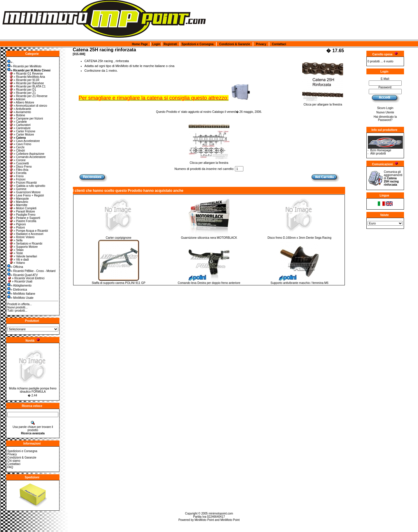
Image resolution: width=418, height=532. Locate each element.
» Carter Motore (22, 135)
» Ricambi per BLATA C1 (27, 86)
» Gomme (18, 189)
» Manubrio (19, 202)
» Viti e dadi (19, 260)
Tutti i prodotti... (17, 311)
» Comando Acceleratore (27, 157)
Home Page (140, 44)
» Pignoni (17, 224)
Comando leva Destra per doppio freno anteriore (209, 283)
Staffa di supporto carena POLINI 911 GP (119, 283)
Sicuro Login (385, 108)
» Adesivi (17, 99)
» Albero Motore (22, 102)
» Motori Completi (23, 208)
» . (11, 62)
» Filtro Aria (19, 170)
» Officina (15, 267)
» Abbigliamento (19, 286)
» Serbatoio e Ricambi (26, 244)
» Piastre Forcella (23, 221)
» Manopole (19, 199)
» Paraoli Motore (22, 211)
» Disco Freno (20, 167)
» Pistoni (17, 228)
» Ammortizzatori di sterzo (28, 106)
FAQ (10, 467)
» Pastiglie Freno (22, 215)
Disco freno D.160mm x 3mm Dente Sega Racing (300, 238)
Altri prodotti (378, 153)
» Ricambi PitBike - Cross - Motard (31, 271)
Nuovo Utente (385, 112)
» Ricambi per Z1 (22, 93)
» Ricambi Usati (20, 281)
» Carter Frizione (22, 131)
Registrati (170, 44)
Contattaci (279, 44)
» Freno (16, 176)
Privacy (261, 44)
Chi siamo (14, 461)
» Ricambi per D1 (23, 90)
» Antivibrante (20, 109)
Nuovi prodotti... (17, 307)
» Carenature (20, 128)
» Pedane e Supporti (25, 218)
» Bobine (17, 115)
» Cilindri (17, 151)
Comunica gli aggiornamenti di (393, 178)
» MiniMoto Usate (20, 298)
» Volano (17, 263)
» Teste (16, 253)
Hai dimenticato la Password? (385, 118)
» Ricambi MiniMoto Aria (27, 77)
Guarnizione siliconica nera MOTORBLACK (209, 238)
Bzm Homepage (381, 150)
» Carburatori (20, 125)
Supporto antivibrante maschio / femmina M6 (299, 283)
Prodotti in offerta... (20, 304)
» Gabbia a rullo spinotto (27, 186)
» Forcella (18, 173)
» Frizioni (17, 179)
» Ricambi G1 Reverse (26, 74)
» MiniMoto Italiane (21, 294)
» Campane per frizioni (26, 118)
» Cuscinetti (19, 163)
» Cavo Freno (20, 144)
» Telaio (16, 250)
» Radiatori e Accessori (26, 234)
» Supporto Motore (23, 247)
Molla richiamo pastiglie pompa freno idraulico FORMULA (33, 390)
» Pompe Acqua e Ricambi (29, 231)
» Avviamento (20, 112)
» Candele (18, 122)
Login (156, 44)
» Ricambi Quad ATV (23, 275)
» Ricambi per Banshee (27, 83)
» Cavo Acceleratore (24, 141)
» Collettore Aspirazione (27, 154)
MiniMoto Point (204, 520)
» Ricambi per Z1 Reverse (28, 96)
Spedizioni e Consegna (197, 44)
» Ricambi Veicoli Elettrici (26, 278)
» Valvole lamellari (23, 256)
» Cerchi (17, 147)
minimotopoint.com (221, 513)
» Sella (16, 240)
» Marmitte (18, 205)
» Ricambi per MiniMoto (24, 66)
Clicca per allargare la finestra (323, 103)
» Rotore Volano (22, 237)
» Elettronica (17, 290)
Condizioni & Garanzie (235, 44)
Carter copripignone (119, 238)
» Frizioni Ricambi (23, 183)
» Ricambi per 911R (24, 80)
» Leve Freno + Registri (27, 195)
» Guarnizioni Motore (25, 192)
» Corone (17, 160)
